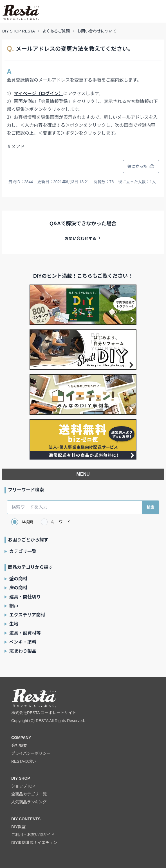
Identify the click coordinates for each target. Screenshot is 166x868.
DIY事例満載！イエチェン (34, 843)
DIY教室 (18, 827)
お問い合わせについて (97, 31)
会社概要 (19, 745)
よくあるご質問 (56, 31)
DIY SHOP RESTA (19, 31)
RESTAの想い (24, 761)
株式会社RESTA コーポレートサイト (44, 713)
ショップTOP (23, 786)
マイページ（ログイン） (39, 94)
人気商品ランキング (29, 802)
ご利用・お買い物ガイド (33, 835)
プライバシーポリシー (31, 753)
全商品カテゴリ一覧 (29, 794)
